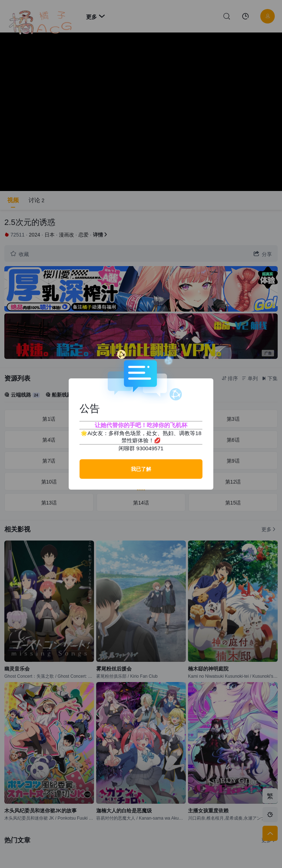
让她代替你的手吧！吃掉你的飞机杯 (141, 425)
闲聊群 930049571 (141, 448)
